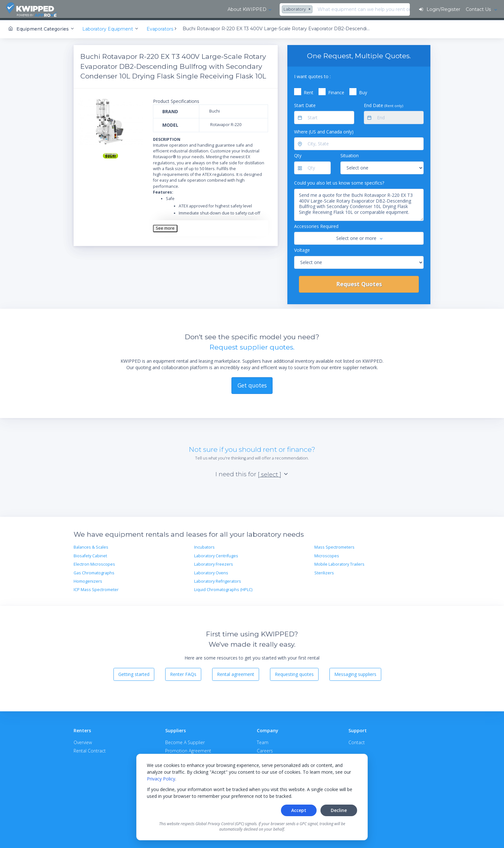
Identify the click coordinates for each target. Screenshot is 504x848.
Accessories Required (316, 225)
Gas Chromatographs (94, 571)
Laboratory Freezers (214, 563)
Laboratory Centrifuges (216, 554)
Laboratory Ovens (211, 571)
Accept (299, 810)
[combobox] (150, 10)
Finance (336, 91)
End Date (383, 104)
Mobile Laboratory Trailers (339, 563)
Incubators (204, 546)
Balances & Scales (91, 546)
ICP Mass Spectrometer (96, 588)
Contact (357, 741)
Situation (350, 154)
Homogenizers (88, 580)
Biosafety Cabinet (90, 554)
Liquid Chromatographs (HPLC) (223, 588)
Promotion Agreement (188, 749)
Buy (363, 91)
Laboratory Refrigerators (218, 580)
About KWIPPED (99, 9)
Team (263, 741)
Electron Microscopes (94, 563)
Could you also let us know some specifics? (339, 181)
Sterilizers (324, 571)
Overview (83, 741)
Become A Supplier (185, 741)
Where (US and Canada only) (324, 130)
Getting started (134, 673)
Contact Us (478, 9)
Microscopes (327, 554)
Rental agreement (236, 673)
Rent (309, 91)
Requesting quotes (294, 673)
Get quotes (252, 384)
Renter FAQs (183, 673)
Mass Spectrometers (334, 546)
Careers (265, 749)
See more (165, 227)
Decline (339, 810)
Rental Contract (90, 749)
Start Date (305, 104)
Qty (298, 154)
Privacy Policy (161, 779)
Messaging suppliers (355, 673)
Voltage (302, 248)
